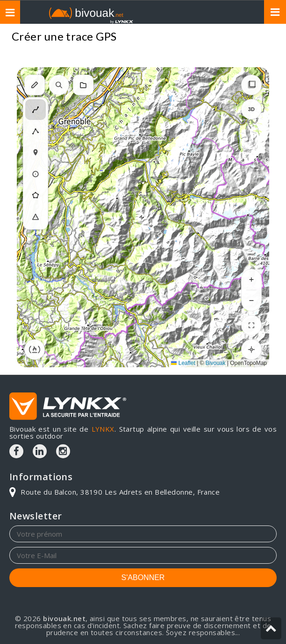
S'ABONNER (143, 577)
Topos (258, 38)
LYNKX (103, 429)
